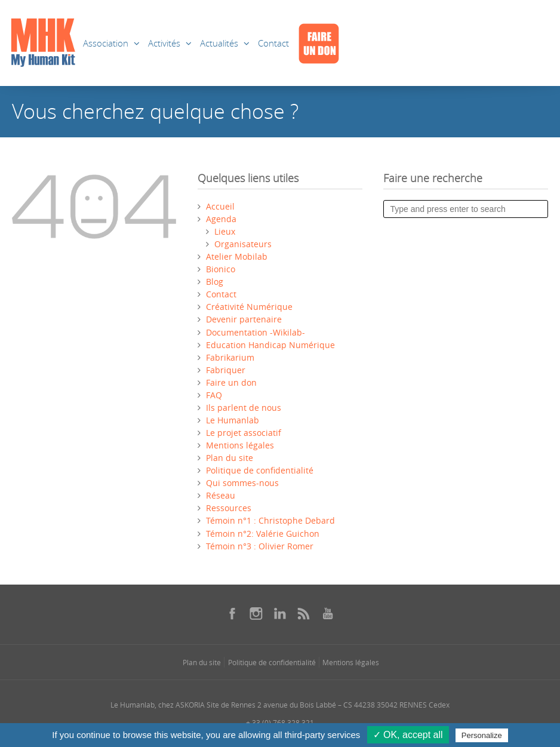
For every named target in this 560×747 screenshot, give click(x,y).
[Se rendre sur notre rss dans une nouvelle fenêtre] (304, 613)
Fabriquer (226, 370)
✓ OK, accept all (408, 735)
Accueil (220, 206)
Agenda (221, 219)
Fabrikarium (230, 357)
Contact (273, 43)
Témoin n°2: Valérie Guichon (263, 534)
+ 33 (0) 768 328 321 (280, 723)
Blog (215, 282)
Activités (164, 43)
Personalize (482, 735)
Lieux (225, 231)
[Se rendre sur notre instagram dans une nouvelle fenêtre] (256, 613)
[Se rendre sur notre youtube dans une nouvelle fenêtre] (328, 613)
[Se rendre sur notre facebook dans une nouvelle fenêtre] (232, 613)
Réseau (221, 495)
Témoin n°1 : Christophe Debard (270, 520)
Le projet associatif (244, 433)
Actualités (219, 43)
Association (106, 43)
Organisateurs (243, 244)
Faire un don (231, 382)
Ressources (229, 508)
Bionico (221, 269)
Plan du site (230, 458)
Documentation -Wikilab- (256, 332)
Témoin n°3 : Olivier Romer (260, 546)
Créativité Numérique (249, 307)
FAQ (214, 395)
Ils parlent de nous (244, 408)
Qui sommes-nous (242, 483)
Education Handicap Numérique (270, 345)
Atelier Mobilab (237, 256)
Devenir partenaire (244, 319)
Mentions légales (240, 445)
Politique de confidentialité (260, 470)
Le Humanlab (233, 420)
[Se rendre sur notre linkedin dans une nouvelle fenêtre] (280, 613)
